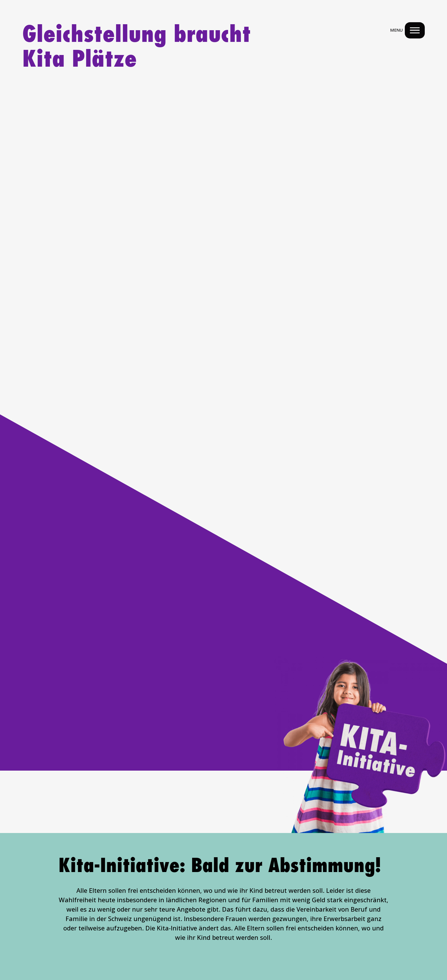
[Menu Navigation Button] (414, 31)
